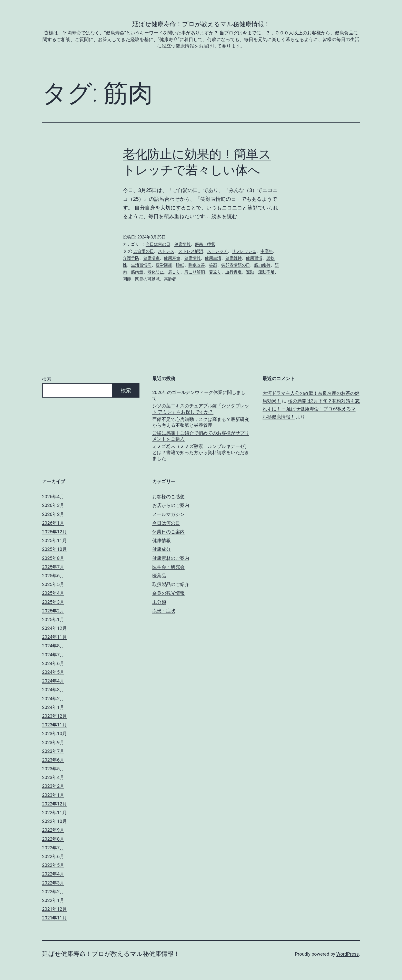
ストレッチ (217, 251)
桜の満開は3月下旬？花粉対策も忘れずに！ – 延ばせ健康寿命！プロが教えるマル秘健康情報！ (311, 409)
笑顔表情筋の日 (236, 265)
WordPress (348, 954)
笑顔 (213, 265)
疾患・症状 (205, 244)
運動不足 (266, 272)
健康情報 (183, 244)
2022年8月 (53, 839)
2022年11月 (54, 813)
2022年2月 (53, 892)
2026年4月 (53, 497)
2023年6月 (53, 760)
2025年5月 (53, 584)
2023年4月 (53, 777)
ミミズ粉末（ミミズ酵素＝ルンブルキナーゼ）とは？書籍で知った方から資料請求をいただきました (201, 452)
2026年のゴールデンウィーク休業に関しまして (199, 395)
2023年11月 (54, 725)
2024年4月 (53, 681)
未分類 (159, 602)
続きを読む (224, 216)
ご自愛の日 (144, 251)
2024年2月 (53, 699)
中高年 (267, 251)
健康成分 (162, 549)
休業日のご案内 (168, 532)
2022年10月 (54, 821)
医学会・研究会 (168, 567)
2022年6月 (53, 856)
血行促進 (234, 272)
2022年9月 (53, 830)
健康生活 (213, 258)
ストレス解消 (191, 251)
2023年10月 (54, 733)
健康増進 (152, 258)
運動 (250, 272)
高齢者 (170, 279)
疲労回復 (164, 265)
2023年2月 (53, 786)
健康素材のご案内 (171, 558)
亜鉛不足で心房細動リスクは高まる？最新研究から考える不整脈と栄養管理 (201, 422)
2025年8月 (53, 558)
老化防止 (156, 272)
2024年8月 (53, 646)
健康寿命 (172, 258)
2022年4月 (53, 874)
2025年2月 (53, 611)
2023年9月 (53, 742)
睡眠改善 (197, 265)
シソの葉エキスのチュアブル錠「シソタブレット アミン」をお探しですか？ (201, 409)
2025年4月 (53, 593)
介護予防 (131, 258)
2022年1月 (53, 900)
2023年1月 (53, 795)
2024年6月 (53, 663)
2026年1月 (53, 523)
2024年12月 (54, 628)
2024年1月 (53, 707)
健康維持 (234, 258)
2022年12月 (54, 804)
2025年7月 (53, 567)
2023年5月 (53, 769)
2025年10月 (54, 549)
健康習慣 (254, 258)
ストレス (166, 251)
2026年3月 (53, 505)
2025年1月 (53, 619)
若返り (215, 272)
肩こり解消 (195, 272)
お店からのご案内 (171, 505)
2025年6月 (53, 576)
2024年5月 (53, 672)
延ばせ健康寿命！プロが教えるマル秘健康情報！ (201, 24)
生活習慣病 (141, 265)
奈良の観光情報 (168, 593)
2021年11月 (54, 918)
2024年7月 (53, 655)
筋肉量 (137, 272)
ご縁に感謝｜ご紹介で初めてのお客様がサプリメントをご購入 (201, 436)
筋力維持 (262, 265)
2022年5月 (53, 865)
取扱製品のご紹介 (171, 584)
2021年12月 (54, 909)
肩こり (174, 272)
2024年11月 (54, 637)
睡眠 (180, 265)
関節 (127, 279)
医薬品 (159, 576)
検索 (47, 379)
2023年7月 (53, 751)
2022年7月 (53, 848)
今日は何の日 (158, 244)
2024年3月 (53, 690)
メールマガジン (168, 514)
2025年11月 (54, 540)
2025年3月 (53, 602)
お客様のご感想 (168, 497)
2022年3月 (53, 883)
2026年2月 (53, 514)
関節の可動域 (147, 279)
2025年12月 (54, 532)
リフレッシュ (244, 251)
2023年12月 (54, 716)
